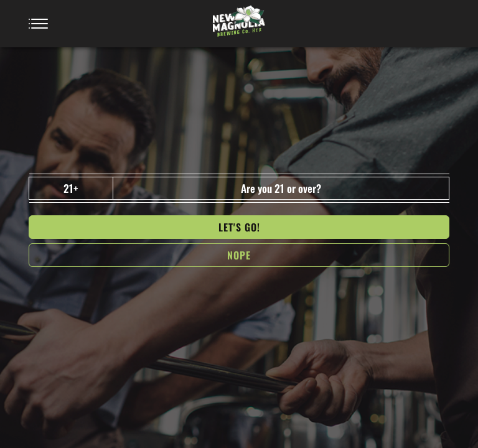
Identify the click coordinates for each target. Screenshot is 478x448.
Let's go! (239, 227)
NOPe (239, 255)
